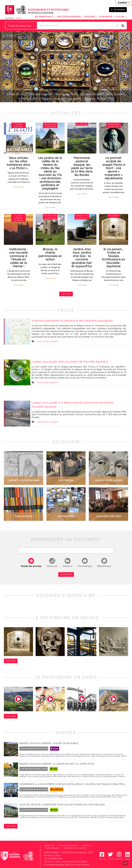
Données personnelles (68, 845)
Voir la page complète (48, 342)
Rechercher (66, 575)
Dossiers (68, 566)
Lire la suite (18, 187)
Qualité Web (49, 845)
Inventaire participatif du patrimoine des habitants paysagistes (72, 321)
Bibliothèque (104, 566)
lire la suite (24, 468)
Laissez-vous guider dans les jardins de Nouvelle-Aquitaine (70, 361)
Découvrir (52, 566)
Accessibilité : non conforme (75, 848)
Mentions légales (52, 848)
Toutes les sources (31, 566)
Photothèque (85, 566)
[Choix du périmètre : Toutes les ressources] (21, 25)
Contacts (86, 845)
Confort (124, 2)
